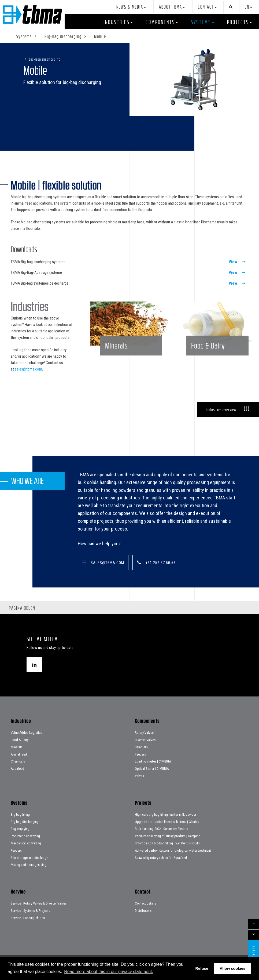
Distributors (143, 911)
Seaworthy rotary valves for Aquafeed (161, 858)
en (247, 7)
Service (240, 37)
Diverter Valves (145, 740)
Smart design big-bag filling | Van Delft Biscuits (167, 843)
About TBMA (171, 7)
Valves (139, 776)
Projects (238, 22)
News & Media (130, 7)
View (233, 262)
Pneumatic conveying (25, 836)
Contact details (145, 904)
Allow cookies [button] (232, 968)
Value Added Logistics (26, 733)
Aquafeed (17, 769)
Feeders (140, 754)
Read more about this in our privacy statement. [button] (109, 972)
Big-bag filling (20, 814)
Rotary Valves (144, 733)
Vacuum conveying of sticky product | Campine (167, 836)
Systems (201, 22)
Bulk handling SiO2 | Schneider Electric (161, 829)
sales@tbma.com (28, 369)
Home (32, 14)
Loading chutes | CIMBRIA (153, 762)
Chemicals (18, 762)
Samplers (141, 747)
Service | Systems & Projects (30, 911)
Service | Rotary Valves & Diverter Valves (39, 904)
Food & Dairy (20, 740)
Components (160, 22)
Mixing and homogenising (29, 865)
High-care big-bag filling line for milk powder (166, 814)
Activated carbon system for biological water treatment (173, 850)
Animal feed (19, 754)
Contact (206, 7)
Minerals (17, 747)
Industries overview (221, 409)
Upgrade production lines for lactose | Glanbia (167, 822)
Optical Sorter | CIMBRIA (152, 769)
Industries (117, 22)
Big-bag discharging (45, 59)
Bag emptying (20, 829)
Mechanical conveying (26, 843)
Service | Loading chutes (28, 918)
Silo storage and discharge (29, 858)
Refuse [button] (202, 968)
